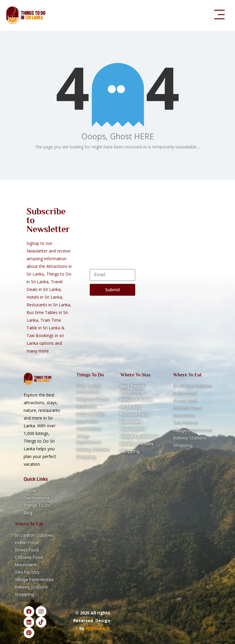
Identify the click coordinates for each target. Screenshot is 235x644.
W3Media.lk (97, 628)
